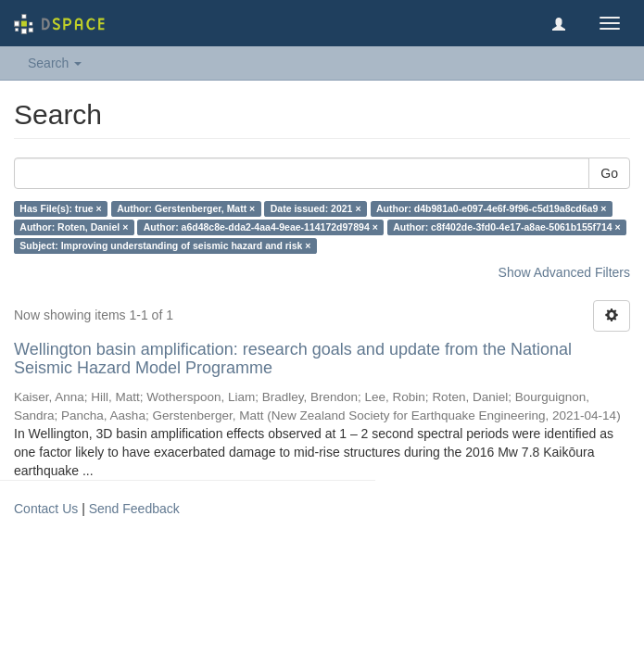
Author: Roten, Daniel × (74, 227)
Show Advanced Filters (564, 272)
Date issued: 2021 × (316, 208)
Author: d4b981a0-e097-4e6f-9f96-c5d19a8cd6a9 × (491, 208)
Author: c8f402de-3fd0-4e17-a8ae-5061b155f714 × (506, 227)
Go (609, 173)
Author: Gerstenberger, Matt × (186, 208)
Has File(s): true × (60, 208)
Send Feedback (134, 509)
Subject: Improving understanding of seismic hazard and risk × (165, 245)
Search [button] (55, 63)
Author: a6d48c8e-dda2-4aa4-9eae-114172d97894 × (261, 227)
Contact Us (46, 509)
